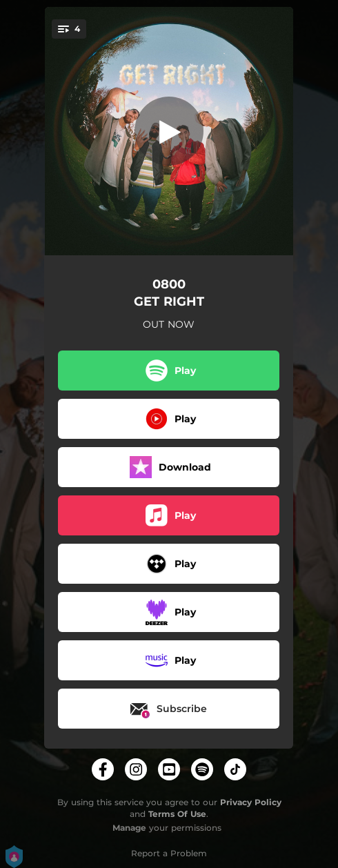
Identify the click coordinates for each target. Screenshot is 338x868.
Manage (129, 828)
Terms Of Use (177, 814)
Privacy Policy (251, 802)
